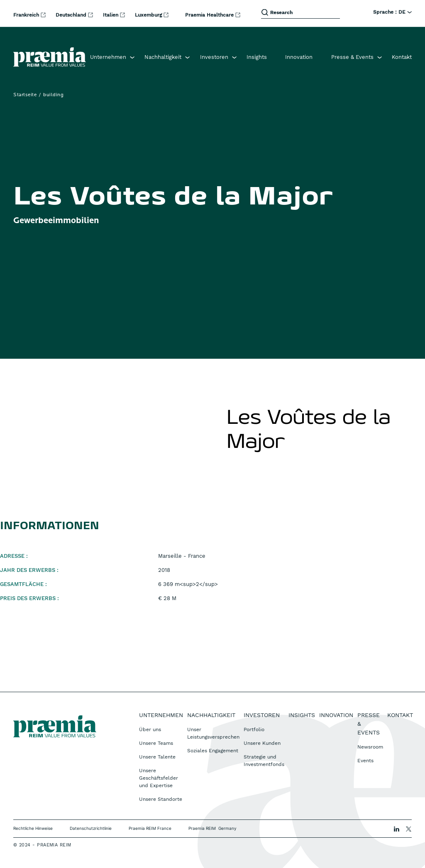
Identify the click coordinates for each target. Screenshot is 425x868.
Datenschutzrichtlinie (91, 828)
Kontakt (402, 57)
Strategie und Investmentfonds (264, 761)
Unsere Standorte (161, 799)
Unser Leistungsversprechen (213, 733)
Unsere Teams (156, 743)
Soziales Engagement (213, 751)
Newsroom (370, 747)
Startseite (25, 95)
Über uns (150, 729)
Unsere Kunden (262, 743)
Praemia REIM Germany (212, 828)
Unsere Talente (157, 757)
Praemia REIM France (150, 828)
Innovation (299, 57)
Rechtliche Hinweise (33, 828)
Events (365, 761)
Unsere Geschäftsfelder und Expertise (159, 778)
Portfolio (254, 729)
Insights (257, 57)
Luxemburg (149, 15)
